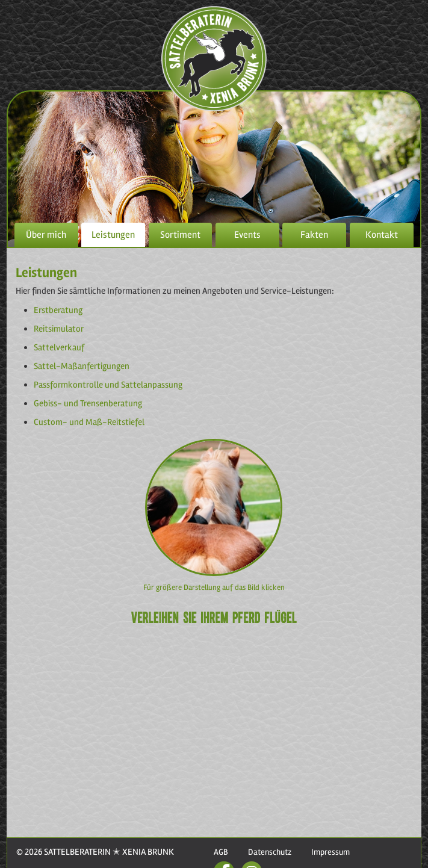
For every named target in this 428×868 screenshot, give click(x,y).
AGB (221, 852)
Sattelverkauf (59, 347)
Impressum (330, 852)
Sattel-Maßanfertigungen (82, 366)
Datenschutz (270, 852)
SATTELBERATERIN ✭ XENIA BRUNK (108, 852)
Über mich (46, 235)
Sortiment (180, 235)
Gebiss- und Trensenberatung (88, 403)
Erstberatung (58, 310)
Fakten (314, 235)
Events (247, 235)
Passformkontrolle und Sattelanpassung (108, 385)
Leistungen (113, 235)
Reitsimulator (59, 329)
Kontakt (382, 235)
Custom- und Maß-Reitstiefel (89, 422)
